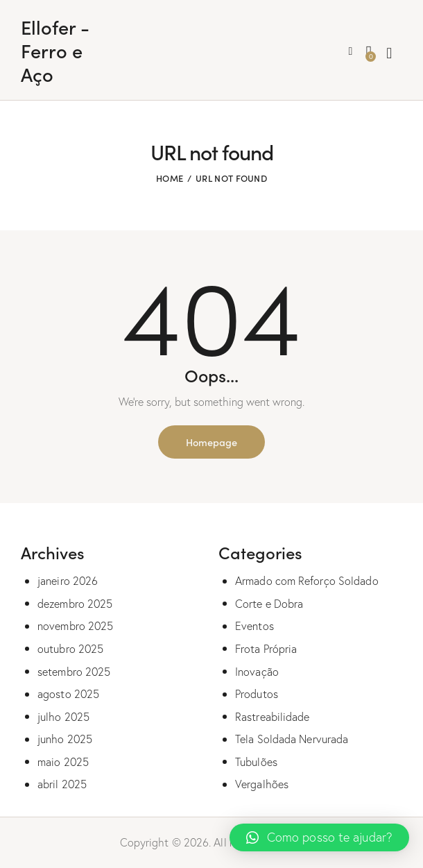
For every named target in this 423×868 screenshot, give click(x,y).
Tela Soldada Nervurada (292, 739)
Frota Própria (266, 649)
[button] (319, 837)
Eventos (254, 626)
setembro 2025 (74, 672)
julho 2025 (63, 717)
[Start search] (389, 53)
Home (170, 178)
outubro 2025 (70, 649)
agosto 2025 (68, 694)
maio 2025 (63, 762)
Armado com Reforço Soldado (307, 581)
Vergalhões (262, 784)
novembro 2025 (75, 626)
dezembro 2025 (75, 604)
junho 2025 (65, 739)
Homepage (211, 442)
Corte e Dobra (269, 604)
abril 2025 (62, 784)
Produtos (257, 694)
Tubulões (256, 762)
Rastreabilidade (273, 717)
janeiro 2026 (68, 581)
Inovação (257, 672)
